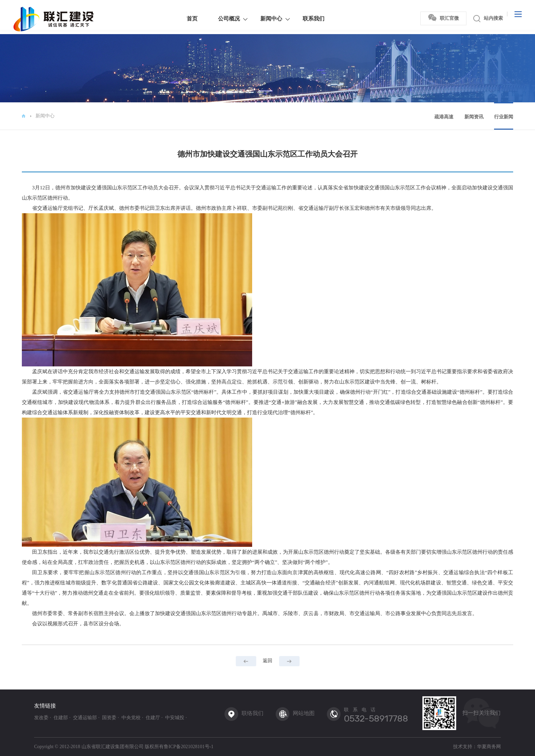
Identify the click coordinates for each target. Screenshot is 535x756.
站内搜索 (479, 19)
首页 (183, 19)
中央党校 (131, 718)
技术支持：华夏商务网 (477, 747)
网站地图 (304, 713)
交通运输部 (85, 718)
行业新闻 (504, 117)
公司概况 (219, 19)
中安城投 (175, 718)
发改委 (41, 718)
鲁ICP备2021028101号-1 (189, 747)
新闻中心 (262, 19)
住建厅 (153, 718)
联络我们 (252, 713)
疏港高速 (444, 117)
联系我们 (304, 19)
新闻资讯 (474, 117)
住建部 (61, 718)
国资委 (109, 718)
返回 (267, 660)
